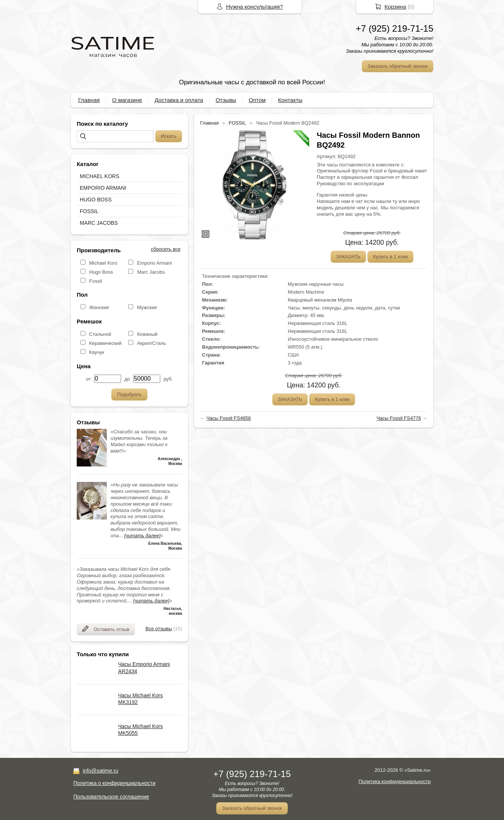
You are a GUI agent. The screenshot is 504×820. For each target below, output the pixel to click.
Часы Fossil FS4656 (229, 418)
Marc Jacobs (151, 272)
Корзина (395, 7)
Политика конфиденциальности (395, 781)
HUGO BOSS (96, 200)
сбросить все (166, 249)
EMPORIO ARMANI (103, 188)
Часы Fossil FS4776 (399, 418)
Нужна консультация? (254, 7)
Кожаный (147, 334)
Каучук (97, 352)
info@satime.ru (100, 771)
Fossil (96, 281)
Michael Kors (103, 263)
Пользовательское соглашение (111, 797)
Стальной (100, 334)
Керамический (105, 343)
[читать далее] (142, 536)
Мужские (147, 307)
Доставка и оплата (179, 100)
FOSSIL (89, 211)
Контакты (290, 100)
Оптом (257, 100)
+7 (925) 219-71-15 (395, 28)
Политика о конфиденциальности (114, 783)
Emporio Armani (154, 263)
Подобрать (129, 394)
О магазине (127, 100)
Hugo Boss (101, 272)
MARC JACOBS (99, 223)
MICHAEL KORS (99, 176)
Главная (89, 100)
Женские (99, 307)
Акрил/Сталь (151, 343)
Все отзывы (159, 629)
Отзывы (226, 100)
